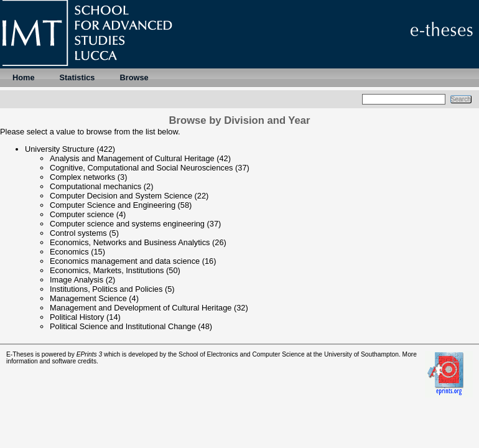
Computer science (82, 214)
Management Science (88, 298)
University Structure (60, 149)
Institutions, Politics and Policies (106, 289)
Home (24, 77)
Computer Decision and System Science (121, 196)
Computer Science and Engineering (113, 205)
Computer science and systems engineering (127, 224)
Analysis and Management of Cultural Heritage (132, 158)
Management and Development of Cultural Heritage (141, 308)
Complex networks (82, 177)
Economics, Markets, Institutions (107, 270)
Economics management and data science (125, 261)
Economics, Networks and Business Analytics (130, 242)
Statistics (77, 77)
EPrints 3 (90, 354)
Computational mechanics (95, 186)
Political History (77, 317)
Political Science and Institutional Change (123, 326)
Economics (69, 252)
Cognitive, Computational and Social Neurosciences (142, 168)
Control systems (78, 233)
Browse (134, 77)
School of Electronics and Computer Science (242, 354)
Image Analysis (77, 280)
